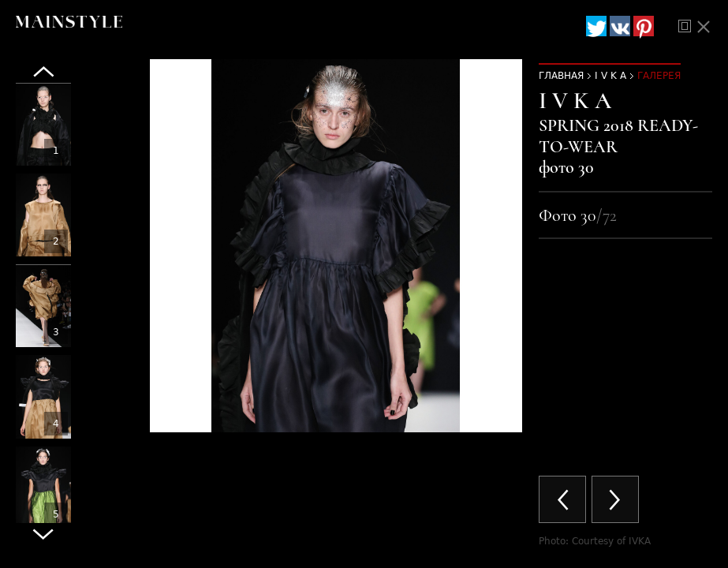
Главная (561, 76)
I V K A (610, 76)
